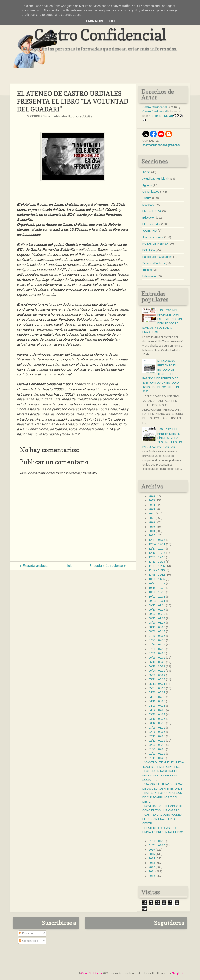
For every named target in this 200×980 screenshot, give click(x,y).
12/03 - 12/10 (157, 557)
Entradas (26, 933)
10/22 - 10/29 (157, 583)
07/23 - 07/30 (157, 640)
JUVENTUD (150, 231)
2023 (152, 509)
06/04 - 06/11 (157, 671)
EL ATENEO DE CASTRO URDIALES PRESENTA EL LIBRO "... (163, 832)
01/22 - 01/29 (157, 754)
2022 (152, 513)
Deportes (148, 205)
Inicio (69, 566)
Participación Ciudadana (157, 257)
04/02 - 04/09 (157, 710)
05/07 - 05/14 (157, 688)
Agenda (147, 185)
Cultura (47, 116)
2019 (152, 527)
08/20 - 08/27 (157, 623)
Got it (112, 21)
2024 (152, 505)
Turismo (147, 270)
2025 (152, 500)
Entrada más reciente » (108, 566)
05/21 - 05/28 (157, 679)
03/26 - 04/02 (157, 714)
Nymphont (178, 973)
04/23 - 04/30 (157, 697)
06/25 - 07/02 (157, 658)
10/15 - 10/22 (157, 588)
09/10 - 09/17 (157, 610)
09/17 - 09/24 (157, 605)
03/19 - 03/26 (157, 719)
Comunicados (151, 192)
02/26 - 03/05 (157, 732)
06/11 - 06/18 (157, 666)
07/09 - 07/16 (157, 649)
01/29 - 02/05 (157, 749)
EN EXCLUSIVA (152, 211)
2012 (152, 867)
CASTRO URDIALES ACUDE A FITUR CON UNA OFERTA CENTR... (162, 819)
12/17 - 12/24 (157, 549)
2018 (152, 531)
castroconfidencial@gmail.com (161, 145)
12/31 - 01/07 (157, 540)
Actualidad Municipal (155, 179)
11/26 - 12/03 (157, 562)
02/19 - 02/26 (157, 736)
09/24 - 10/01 (157, 601)
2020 (152, 522)
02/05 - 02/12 (157, 745)
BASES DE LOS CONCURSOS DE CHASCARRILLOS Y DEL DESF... (162, 797)
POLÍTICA (149, 250)
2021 (152, 518)
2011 (152, 871)
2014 (152, 858)
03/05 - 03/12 (157, 728)
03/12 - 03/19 (157, 723)
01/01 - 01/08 (157, 845)
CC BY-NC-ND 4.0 (162, 116)
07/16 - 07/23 (157, 644)
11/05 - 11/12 (157, 575)
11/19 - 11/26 (157, 566)
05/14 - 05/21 (157, 684)
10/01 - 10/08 (157, 597)
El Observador (151, 224)
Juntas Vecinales (153, 237)
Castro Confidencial (100, 35)
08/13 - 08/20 (157, 627)
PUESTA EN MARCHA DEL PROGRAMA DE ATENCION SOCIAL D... (160, 775)
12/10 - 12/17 (157, 553)
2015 (152, 854)
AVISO (146, 172)
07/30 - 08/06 (157, 636)
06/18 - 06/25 (157, 662)
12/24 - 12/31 (157, 544)
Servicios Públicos (154, 263)
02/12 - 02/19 (157, 741)
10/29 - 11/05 (157, 579)
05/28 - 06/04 (157, 675)
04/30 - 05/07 (157, 692)
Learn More (94, 21)
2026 (152, 496)
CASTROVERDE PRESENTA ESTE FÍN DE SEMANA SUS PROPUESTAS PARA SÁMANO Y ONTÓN (162, 438)
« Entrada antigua (34, 566)
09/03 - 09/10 (157, 614)
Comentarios (29, 941)
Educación (149, 218)
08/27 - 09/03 (157, 618)
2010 (152, 876)
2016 (152, 850)
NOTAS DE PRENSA (155, 244)
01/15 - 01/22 (157, 758)
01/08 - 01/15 (157, 841)
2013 (152, 863)
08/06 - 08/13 (157, 631)
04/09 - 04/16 (157, 706)
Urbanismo (149, 276)
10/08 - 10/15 (157, 592)
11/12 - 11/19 (157, 570)
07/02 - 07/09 (157, 653)
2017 (152, 535)
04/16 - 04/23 (157, 701)
